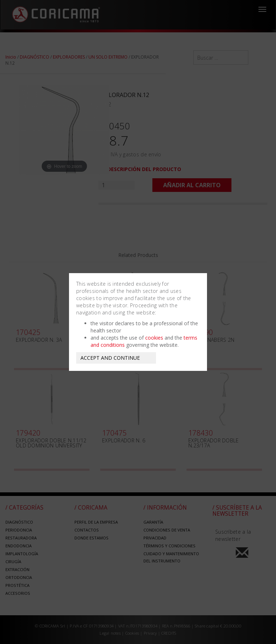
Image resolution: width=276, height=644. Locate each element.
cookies (154, 338)
